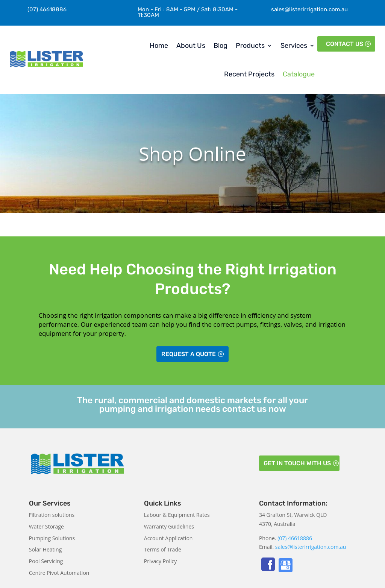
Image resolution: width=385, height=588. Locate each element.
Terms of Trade (163, 549)
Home (159, 46)
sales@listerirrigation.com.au (309, 9)
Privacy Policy (160, 561)
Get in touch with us (297, 463)
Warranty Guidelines (169, 526)
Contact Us (345, 44)
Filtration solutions (52, 515)
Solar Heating (45, 549)
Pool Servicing (46, 561)
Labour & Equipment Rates (177, 515)
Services (294, 46)
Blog (221, 46)
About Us (191, 46)
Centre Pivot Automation (59, 573)
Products (250, 46)
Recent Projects (249, 74)
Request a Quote (189, 354)
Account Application (168, 538)
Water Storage (46, 526)
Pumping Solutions (52, 538)
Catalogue (299, 74)
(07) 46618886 (295, 538)
